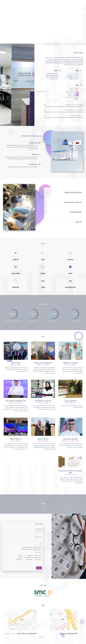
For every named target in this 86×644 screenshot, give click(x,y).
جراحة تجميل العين (28, 557)
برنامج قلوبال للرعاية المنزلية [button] (73, 192)
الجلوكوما (30, 555)
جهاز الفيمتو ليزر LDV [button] (76, 212)
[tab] (64, 192)
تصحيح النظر (37, 557)
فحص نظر (38, 559)
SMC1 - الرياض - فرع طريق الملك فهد (31, 547)
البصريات (20, 557)
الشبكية (20, 555)
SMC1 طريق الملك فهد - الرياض (69, 633)
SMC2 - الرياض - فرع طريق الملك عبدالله (31, 549)
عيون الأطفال (29, 559)
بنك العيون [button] (78, 222)
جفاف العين (19, 559)
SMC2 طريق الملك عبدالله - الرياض (27, 633)
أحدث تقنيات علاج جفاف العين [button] (73, 202)
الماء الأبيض (37, 555)
